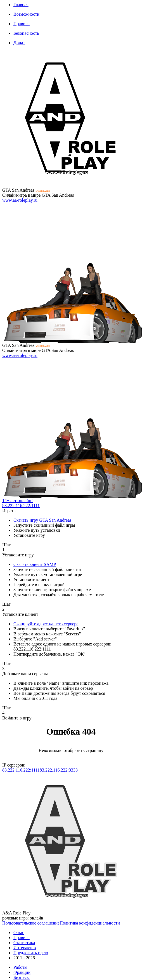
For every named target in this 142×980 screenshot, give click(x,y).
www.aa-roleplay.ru (20, 200)
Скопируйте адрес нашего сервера (46, 624)
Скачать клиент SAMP (35, 564)
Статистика (24, 943)
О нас (19, 933)
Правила (22, 24)
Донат (19, 43)
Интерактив (25, 948)
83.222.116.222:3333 (59, 770)
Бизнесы (22, 977)
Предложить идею (31, 953)
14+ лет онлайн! (17, 501)
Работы (20, 967)
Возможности (26, 14)
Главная (21, 5)
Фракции (22, 972)
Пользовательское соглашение (31, 923)
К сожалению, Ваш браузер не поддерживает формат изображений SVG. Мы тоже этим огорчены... (71, 119)
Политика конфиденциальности (90, 923)
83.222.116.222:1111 (21, 506)
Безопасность (26, 33)
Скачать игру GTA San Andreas (42, 520)
